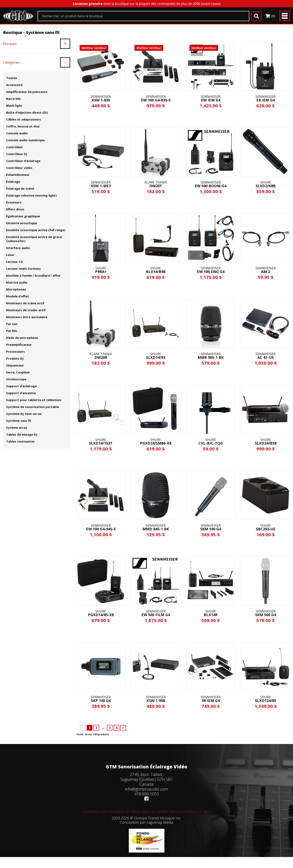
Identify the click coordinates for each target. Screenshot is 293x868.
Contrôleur (15, 147)
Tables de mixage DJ (22, 434)
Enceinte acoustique (22, 223)
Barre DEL (14, 99)
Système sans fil (19, 421)
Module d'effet (17, 296)
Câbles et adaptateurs (24, 119)
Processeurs (15, 351)
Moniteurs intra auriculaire (27, 317)
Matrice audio (17, 282)
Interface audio (18, 248)
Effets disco (15, 209)
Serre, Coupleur (18, 372)
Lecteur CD (15, 262)
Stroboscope (16, 379)
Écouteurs (14, 202)
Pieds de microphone (22, 338)
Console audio (17, 133)
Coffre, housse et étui (23, 126)
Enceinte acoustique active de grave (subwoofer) (34, 239)
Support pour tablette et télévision (34, 400)
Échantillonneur (18, 175)
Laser (10, 255)
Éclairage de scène (20, 188)
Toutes (12, 78)
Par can (12, 324)
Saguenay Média (160, 822)
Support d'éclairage (21, 386)
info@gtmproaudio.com (146, 789)
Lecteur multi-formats (23, 269)
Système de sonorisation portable (33, 407)
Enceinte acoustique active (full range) (36, 230)
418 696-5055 (147, 794)
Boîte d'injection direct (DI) (27, 112)
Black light (14, 106)
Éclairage (13, 182)
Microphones (16, 289)
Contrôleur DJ (17, 154)
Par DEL (12, 331)
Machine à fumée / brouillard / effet (33, 275)
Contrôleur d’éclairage (23, 161)
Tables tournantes (20, 441)
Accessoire (14, 85)
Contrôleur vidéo (19, 168)
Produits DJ (15, 358)
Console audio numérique (25, 140)
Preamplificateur (19, 345)
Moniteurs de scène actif (25, 303)
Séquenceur (15, 365)
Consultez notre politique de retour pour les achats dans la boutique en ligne (146, 811)
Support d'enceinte (21, 393)
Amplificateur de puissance (27, 92)
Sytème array (17, 427)
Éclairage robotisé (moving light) (31, 195)
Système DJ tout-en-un (24, 414)
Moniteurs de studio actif (26, 310)
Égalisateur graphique (23, 216)
